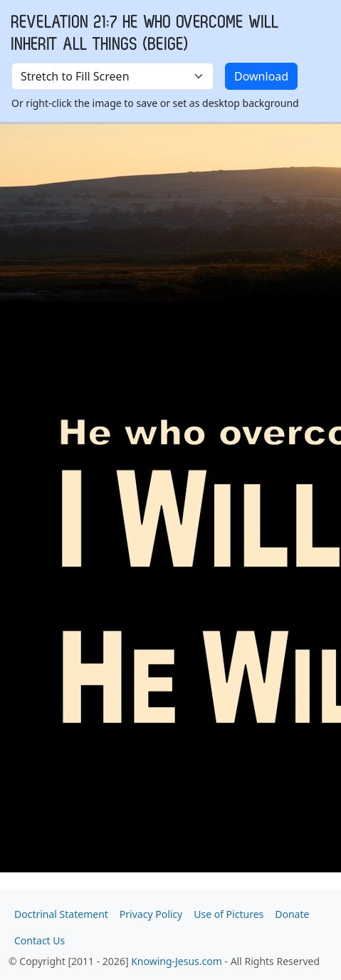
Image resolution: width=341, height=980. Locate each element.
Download (261, 76)
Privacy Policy (151, 914)
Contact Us (40, 940)
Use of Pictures (229, 914)
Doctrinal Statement (61, 914)
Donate (292, 914)
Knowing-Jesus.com (177, 961)
